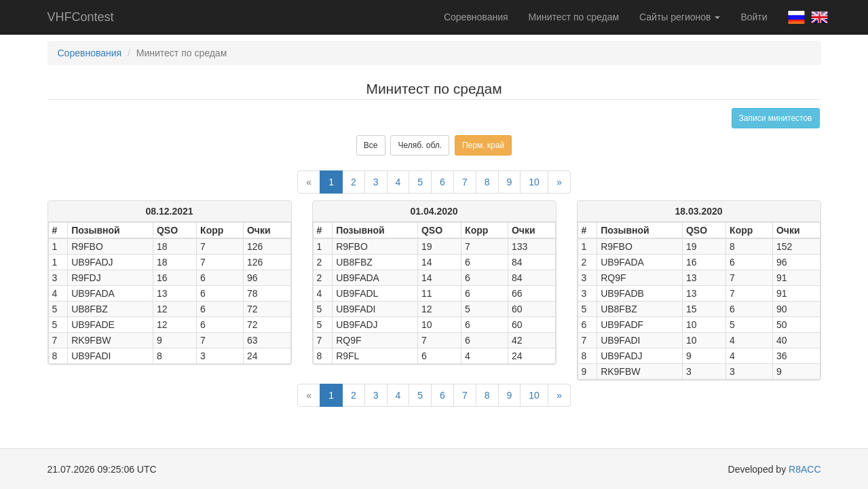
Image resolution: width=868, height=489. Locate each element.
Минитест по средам (574, 17)
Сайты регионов (680, 17)
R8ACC (805, 469)
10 (534, 182)
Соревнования (476, 17)
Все (371, 145)
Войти (754, 17)
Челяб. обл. (420, 145)
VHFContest (81, 17)
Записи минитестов (776, 118)
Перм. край (483, 145)
